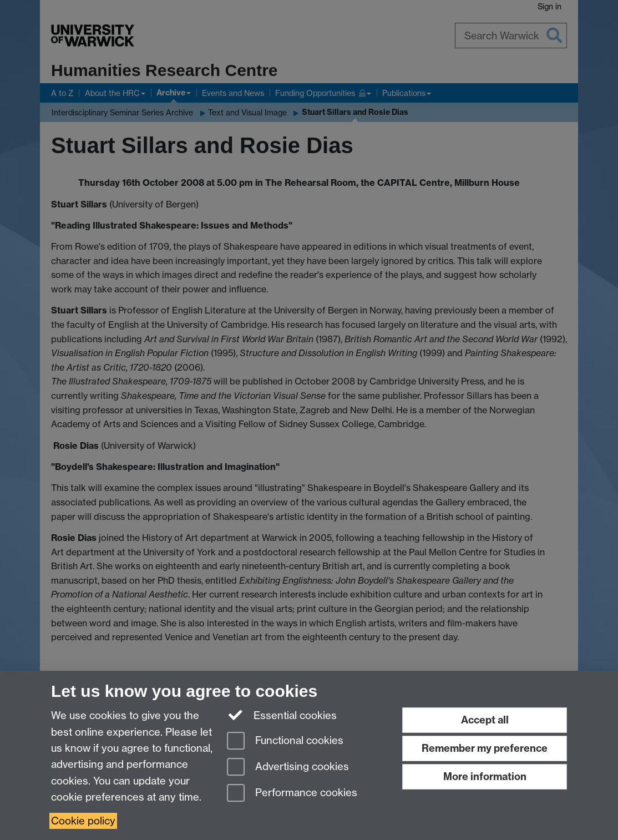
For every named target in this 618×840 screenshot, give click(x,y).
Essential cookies (282, 715)
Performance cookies (292, 794)
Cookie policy (83, 821)
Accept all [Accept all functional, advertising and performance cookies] (485, 720)
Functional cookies (285, 742)
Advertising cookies (288, 768)
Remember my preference (485, 748)
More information (485, 776)
